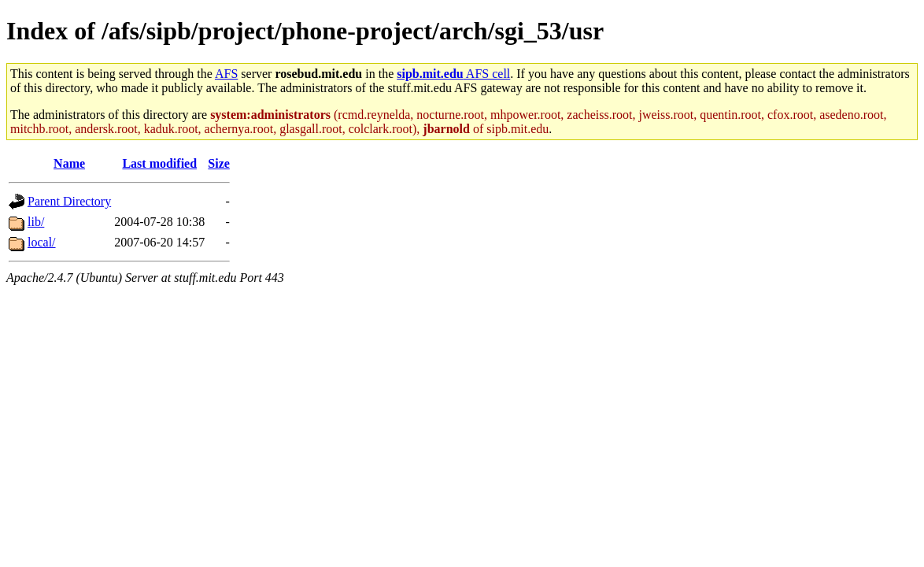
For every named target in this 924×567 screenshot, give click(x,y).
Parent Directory (69, 201)
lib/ (36, 222)
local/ (42, 242)
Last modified (159, 163)
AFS (226, 74)
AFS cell (453, 74)
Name (69, 163)
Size (219, 163)
